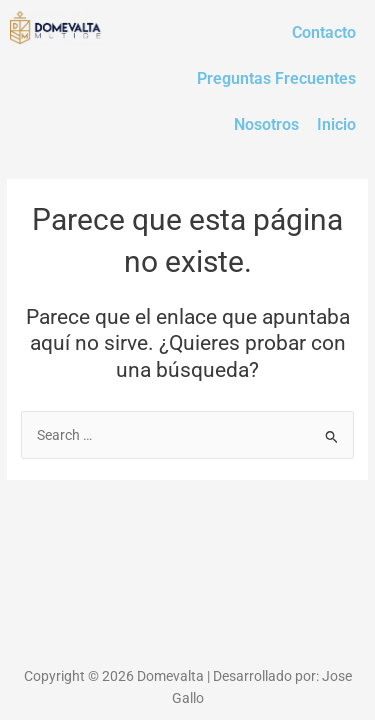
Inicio (336, 124)
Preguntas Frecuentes (276, 78)
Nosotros (266, 124)
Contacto (324, 32)
